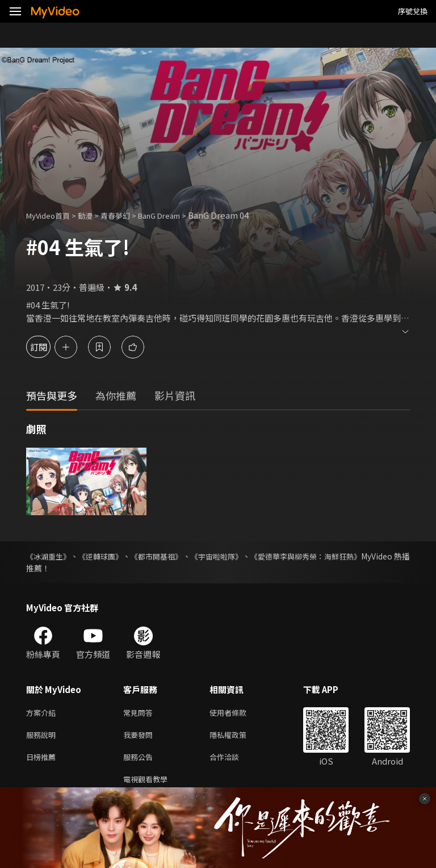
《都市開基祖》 (178, 556)
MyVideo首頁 (52, 215)
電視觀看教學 (149, 785)
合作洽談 (233, 761)
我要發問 (140, 737)
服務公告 (140, 761)
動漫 (94, 215)
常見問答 (140, 713)
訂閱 (49, 347)
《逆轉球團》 (112, 556)
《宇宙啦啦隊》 (249, 556)
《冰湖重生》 (50, 556)
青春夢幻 (128, 215)
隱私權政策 (238, 737)
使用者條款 (238, 713)
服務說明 (43, 737)
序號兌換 (413, 11)
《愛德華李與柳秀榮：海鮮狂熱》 (350, 556)
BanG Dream (178, 215)
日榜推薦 (43, 761)
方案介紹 (43, 713)
